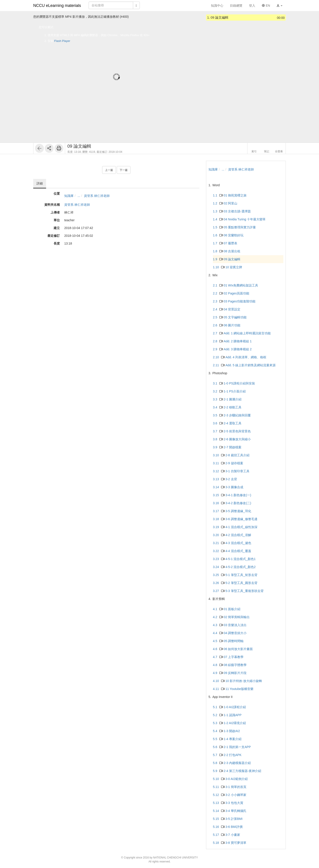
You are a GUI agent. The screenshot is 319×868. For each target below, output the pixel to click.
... (79, 196)
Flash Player (62, 41)
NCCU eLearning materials (57, 6)
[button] (280, 6)
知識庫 (69, 196)
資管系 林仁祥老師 (97, 196)
